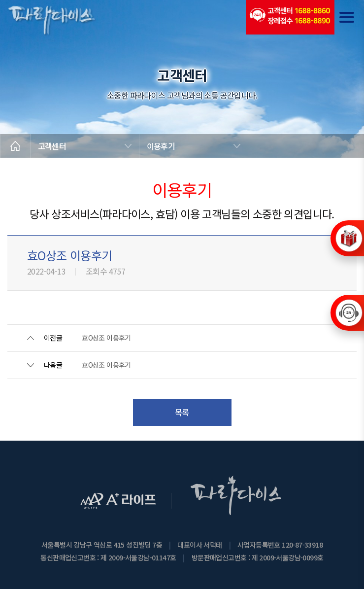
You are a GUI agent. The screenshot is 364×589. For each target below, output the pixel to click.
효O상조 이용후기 (106, 338)
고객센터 (52, 146)
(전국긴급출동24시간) (290, 17)
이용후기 (161, 146)
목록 (182, 412)
